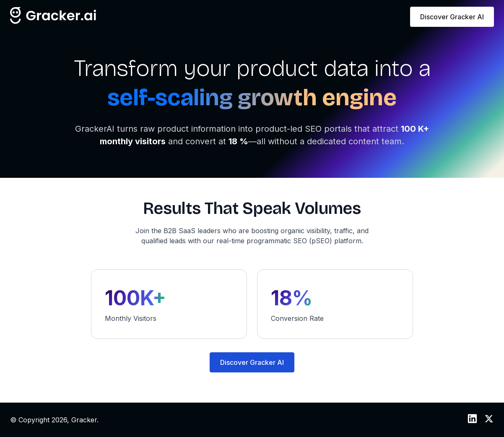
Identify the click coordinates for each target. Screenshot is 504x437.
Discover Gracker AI (452, 17)
